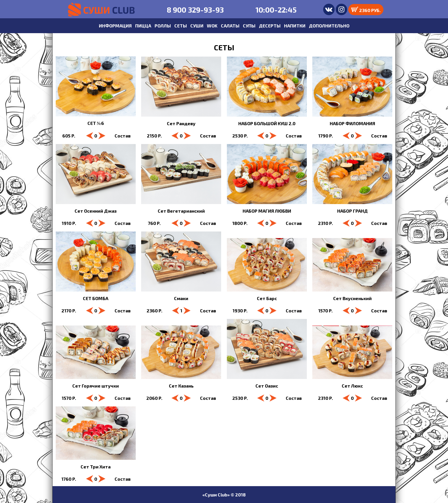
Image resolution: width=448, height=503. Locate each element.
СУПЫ (249, 26)
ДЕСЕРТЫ (270, 26)
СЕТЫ (181, 26)
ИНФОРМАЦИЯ (115, 26)
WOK (212, 26)
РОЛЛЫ (163, 26)
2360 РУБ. (366, 10)
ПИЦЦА (143, 26)
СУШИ (197, 26)
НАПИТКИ (295, 26)
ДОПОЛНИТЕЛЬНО (329, 26)
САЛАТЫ (230, 26)
